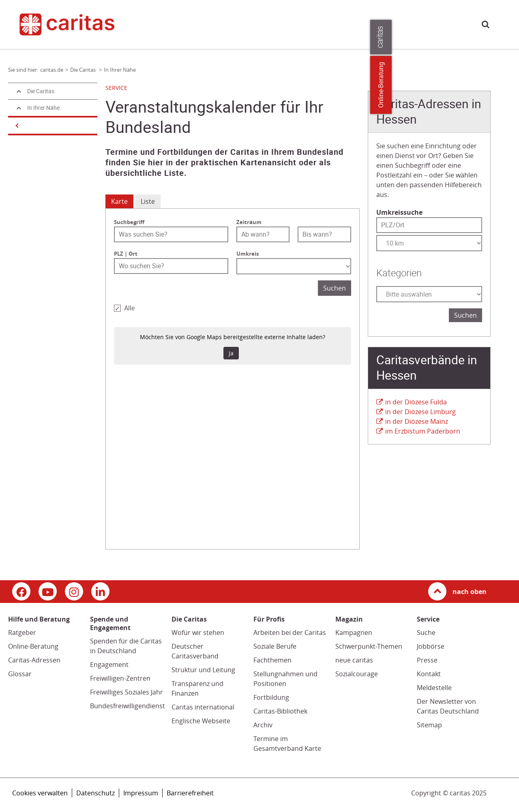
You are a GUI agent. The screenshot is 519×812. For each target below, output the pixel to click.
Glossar (20, 674)
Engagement (109, 665)
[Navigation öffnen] (16, 126)
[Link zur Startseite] (72, 24)
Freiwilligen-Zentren (120, 678)
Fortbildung (271, 697)
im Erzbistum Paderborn (423, 431)
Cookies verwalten (40, 793)
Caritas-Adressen (34, 660)
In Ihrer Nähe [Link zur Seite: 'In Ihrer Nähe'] (120, 70)
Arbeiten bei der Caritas (290, 633)
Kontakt (429, 674)
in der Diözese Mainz (417, 421)
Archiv (263, 725)
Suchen (335, 288)
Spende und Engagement (259, 24)
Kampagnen (354, 633)
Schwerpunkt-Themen (369, 646)
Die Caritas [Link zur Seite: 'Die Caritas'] (84, 70)
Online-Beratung (33, 646)
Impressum (141, 793)
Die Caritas (348, 24)
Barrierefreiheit (190, 793)
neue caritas (354, 660)
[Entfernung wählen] (429, 243)
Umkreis (248, 254)
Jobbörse (431, 646)
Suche (486, 24)
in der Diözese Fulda (416, 402)
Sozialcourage (357, 674)
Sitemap (429, 725)
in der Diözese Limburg (420, 412)
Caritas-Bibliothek (280, 711)
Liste (148, 201)
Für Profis (385, 24)
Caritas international (203, 707)
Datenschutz (95, 793)
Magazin (313, 24)
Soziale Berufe (275, 646)
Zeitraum (249, 222)
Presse (416, 24)
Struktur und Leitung (203, 670)
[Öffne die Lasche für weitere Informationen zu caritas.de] (508, 37)
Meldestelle (434, 688)
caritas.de (154, 23)
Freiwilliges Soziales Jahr (127, 692)
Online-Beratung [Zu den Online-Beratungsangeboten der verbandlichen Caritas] (508, 85)
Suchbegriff (129, 222)
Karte (119, 201)
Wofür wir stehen (198, 633)
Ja (231, 353)
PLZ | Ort (126, 254)
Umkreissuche (399, 212)
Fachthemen (272, 660)
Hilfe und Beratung (192, 24)
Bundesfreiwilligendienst (128, 706)
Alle (129, 308)
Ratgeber (22, 633)
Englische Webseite (201, 721)
